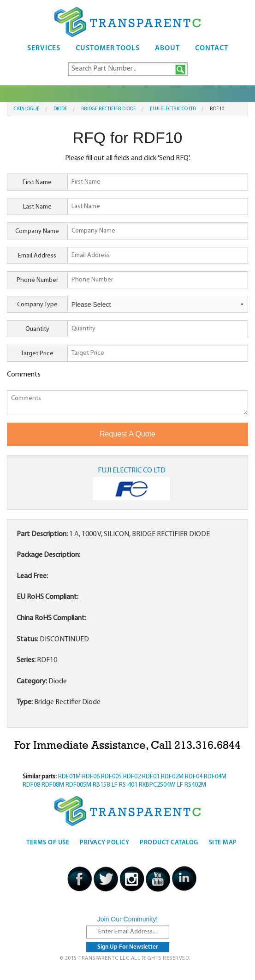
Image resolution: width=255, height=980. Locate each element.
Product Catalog (169, 843)
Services (44, 48)
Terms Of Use (48, 843)
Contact (212, 48)
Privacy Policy (104, 843)
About (167, 48)
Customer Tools (108, 48)
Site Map (223, 843)
